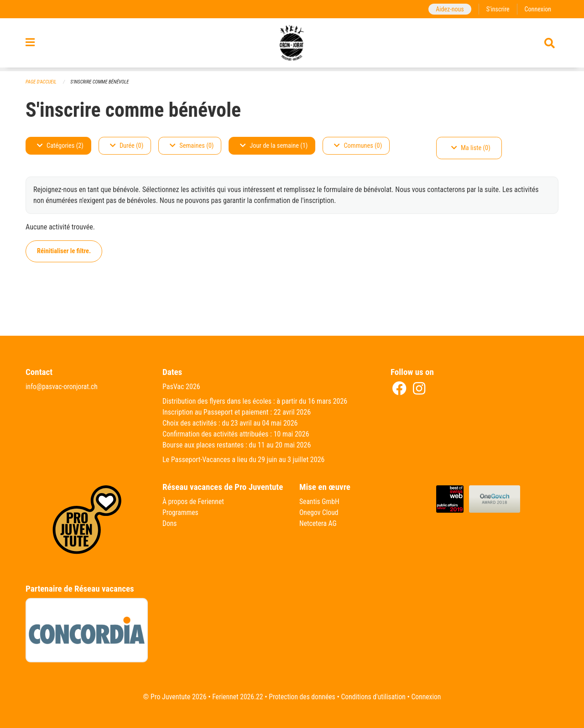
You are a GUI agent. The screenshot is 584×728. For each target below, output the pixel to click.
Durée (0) (127, 146)
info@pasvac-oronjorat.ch (63, 387)
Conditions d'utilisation (374, 697)
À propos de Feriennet (194, 502)
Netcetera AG (318, 523)
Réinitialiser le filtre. (64, 251)
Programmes (181, 512)
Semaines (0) (192, 146)
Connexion (537, 9)
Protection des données (301, 697)
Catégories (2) (60, 146)
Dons (170, 523)
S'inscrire (497, 9)
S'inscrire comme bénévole (101, 82)
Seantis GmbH (320, 502)
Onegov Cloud (319, 512)
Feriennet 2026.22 (235, 697)
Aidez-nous (448, 9)
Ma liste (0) (471, 148)
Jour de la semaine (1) (274, 146)
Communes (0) (358, 146)
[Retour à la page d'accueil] (292, 45)
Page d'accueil (42, 82)
